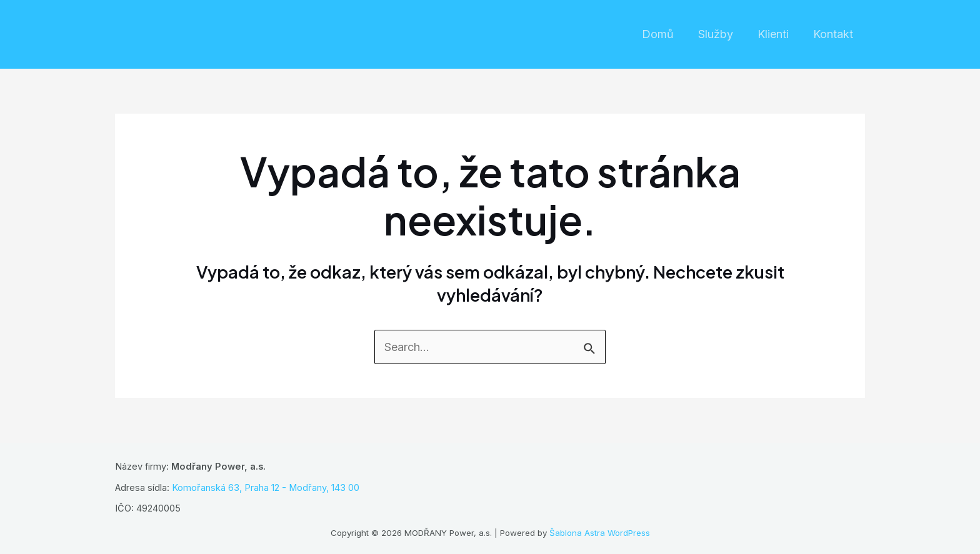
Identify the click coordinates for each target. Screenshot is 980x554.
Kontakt (834, 34)
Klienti (776, 34)
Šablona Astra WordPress (600, 533)
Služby (720, 34)
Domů (664, 34)
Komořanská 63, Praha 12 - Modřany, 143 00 (266, 488)
